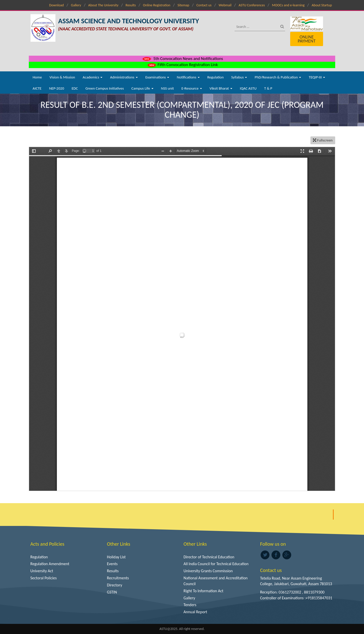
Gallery (76, 5)
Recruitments (118, 578)
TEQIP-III (317, 77)
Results (131, 5)
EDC (75, 88)
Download (56, 5)
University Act (42, 571)
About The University (103, 5)
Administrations (124, 77)
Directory (115, 585)
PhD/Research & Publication (278, 77)
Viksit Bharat (221, 88)
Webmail (225, 5)
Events (112, 564)
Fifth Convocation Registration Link (182, 65)
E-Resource (192, 88)
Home (37, 77)
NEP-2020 (56, 88)
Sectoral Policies (43, 578)
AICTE (37, 88)
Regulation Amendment (50, 564)
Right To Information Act (203, 591)
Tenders (190, 605)
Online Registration (157, 5)
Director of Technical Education (209, 557)
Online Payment (307, 39)
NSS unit (167, 88)
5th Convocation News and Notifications (182, 59)
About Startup (322, 5)
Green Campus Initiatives (105, 88)
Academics (93, 77)
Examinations (157, 77)
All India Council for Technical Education (216, 564)
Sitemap (183, 5)
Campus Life (142, 88)
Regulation (215, 77)
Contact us (204, 5)
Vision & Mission (62, 77)
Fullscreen (323, 140)
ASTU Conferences (252, 5)
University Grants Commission (208, 571)
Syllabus (239, 77)
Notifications (188, 77)
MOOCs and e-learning (288, 5)
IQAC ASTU (248, 88)
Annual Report (195, 612)
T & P (268, 88)
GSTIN (112, 592)
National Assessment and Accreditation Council (216, 581)
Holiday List (116, 557)
